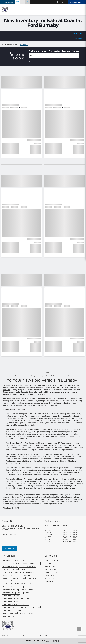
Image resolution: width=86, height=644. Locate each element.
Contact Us (9, 549)
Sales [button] (47, 526)
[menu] (82, 9)
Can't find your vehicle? (72, 61)
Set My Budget (78, 39)
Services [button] (56, 526)
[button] (8, 2)
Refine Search (78, 34)
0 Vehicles (24, 45)
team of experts (13, 399)
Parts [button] (65, 526)
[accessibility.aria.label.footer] (53, 641)
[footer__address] (21, 529)
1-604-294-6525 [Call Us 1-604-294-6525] (15, 535)
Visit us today (9, 504)
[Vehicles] (54, 56)
